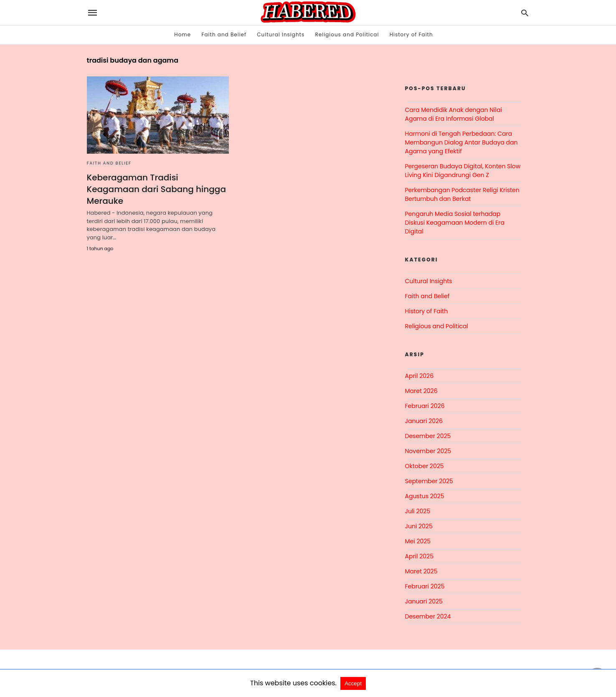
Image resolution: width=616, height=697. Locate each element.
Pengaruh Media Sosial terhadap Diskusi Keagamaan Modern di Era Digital (455, 223)
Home (183, 34)
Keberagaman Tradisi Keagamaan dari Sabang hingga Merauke (156, 189)
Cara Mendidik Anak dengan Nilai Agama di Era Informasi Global (454, 114)
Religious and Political (347, 34)
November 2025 (428, 451)
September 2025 (429, 481)
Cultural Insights (281, 34)
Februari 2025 (425, 586)
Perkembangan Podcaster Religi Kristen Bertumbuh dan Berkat (462, 194)
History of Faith (411, 34)
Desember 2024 (428, 616)
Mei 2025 (418, 541)
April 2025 (419, 556)
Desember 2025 (428, 436)
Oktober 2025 (425, 466)
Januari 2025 (424, 601)
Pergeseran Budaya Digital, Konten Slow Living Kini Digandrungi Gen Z (463, 171)
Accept (353, 683)
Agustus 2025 (425, 496)
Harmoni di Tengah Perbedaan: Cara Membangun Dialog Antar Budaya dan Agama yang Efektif (461, 142)
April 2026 (420, 376)
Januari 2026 (424, 421)
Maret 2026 (421, 391)
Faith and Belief (224, 34)
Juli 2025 (418, 511)
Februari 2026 (425, 406)
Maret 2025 (421, 571)
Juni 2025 (419, 526)
